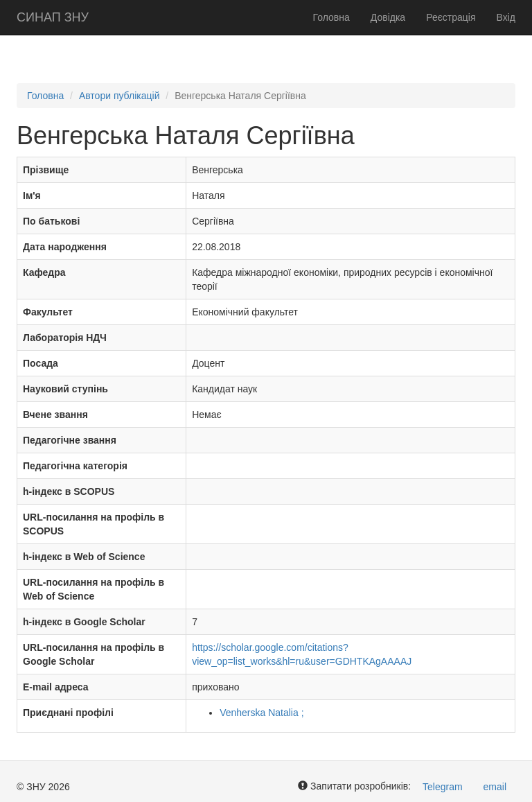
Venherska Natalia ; (261, 713)
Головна (331, 17)
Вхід (506, 17)
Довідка (388, 17)
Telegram (443, 787)
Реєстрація (451, 17)
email (495, 787)
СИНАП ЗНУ (53, 17)
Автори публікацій (119, 96)
